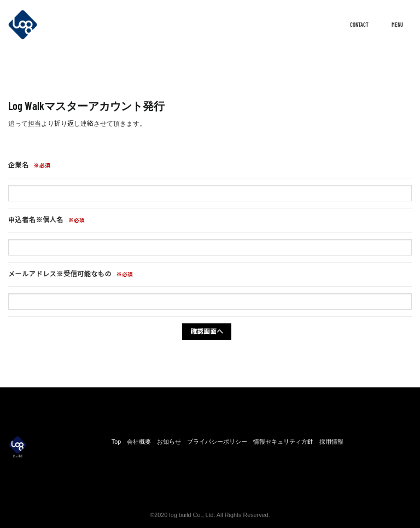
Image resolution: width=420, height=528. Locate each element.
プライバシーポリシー (217, 442)
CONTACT (349, 24)
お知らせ (169, 442)
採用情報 (331, 442)
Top (116, 442)
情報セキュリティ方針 (283, 442)
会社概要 (139, 442)
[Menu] (406, 26)
